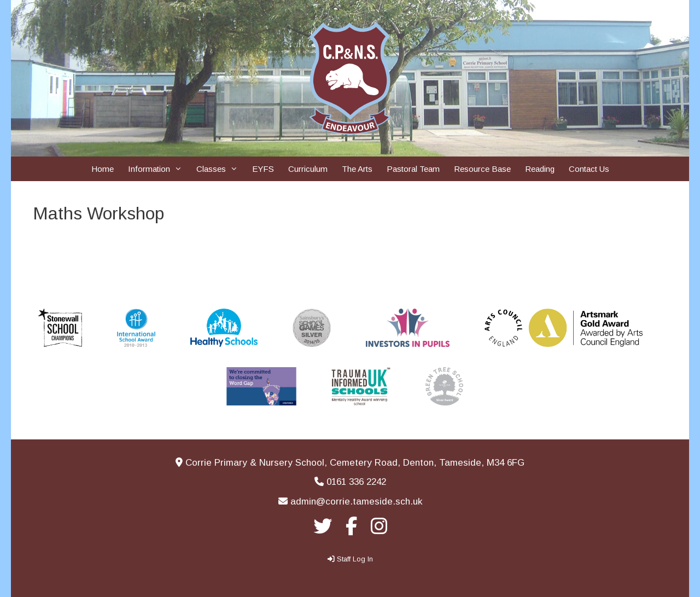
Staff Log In (355, 559)
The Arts (357, 169)
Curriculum (308, 169)
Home (103, 169)
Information (159, 169)
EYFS (263, 169)
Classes (221, 169)
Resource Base (482, 169)
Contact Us (589, 169)
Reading (540, 169)
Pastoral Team (413, 169)
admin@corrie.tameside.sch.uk (356, 502)
